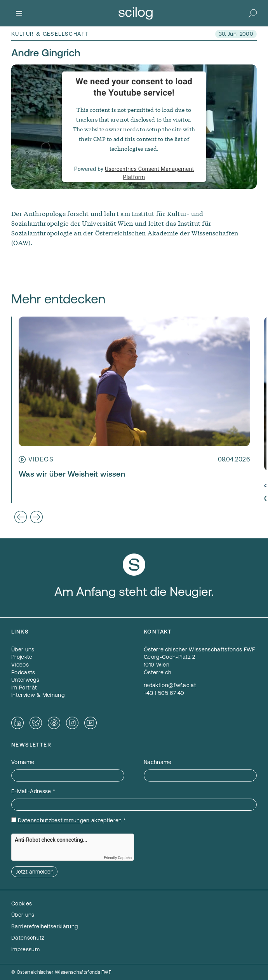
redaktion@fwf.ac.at (170, 685)
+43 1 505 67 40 (164, 693)
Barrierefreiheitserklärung (44, 926)
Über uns (23, 915)
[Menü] (19, 13)
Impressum (25, 949)
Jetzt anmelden (35, 872)
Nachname (158, 762)
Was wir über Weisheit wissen (72, 474)
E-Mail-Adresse (33, 791)
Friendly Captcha (118, 858)
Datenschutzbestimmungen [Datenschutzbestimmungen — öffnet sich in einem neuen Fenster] (54, 820)
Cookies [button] (22, 903)
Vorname (23, 762)
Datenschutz (28, 938)
